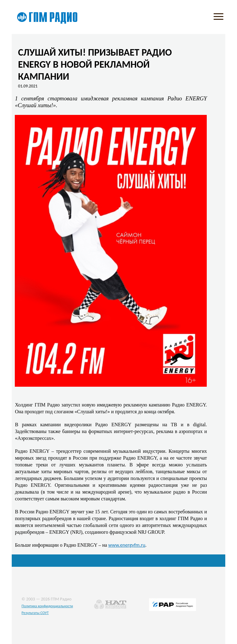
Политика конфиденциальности (47, 606)
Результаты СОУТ (35, 613)
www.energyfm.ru (127, 545)
